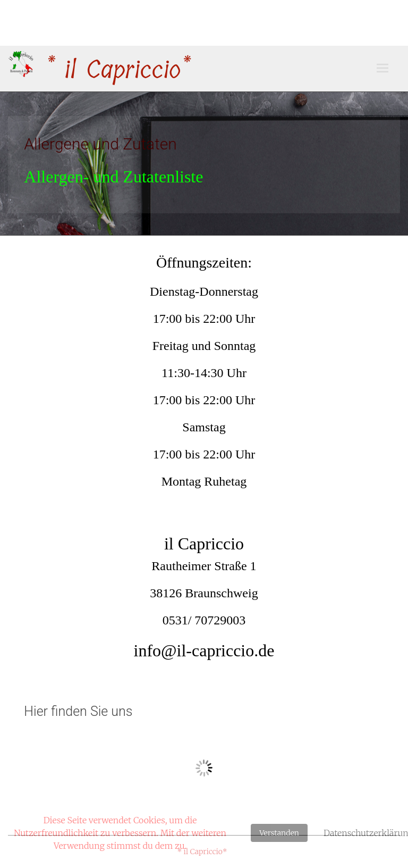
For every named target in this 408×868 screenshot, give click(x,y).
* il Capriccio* (117, 70)
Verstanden (279, 833)
